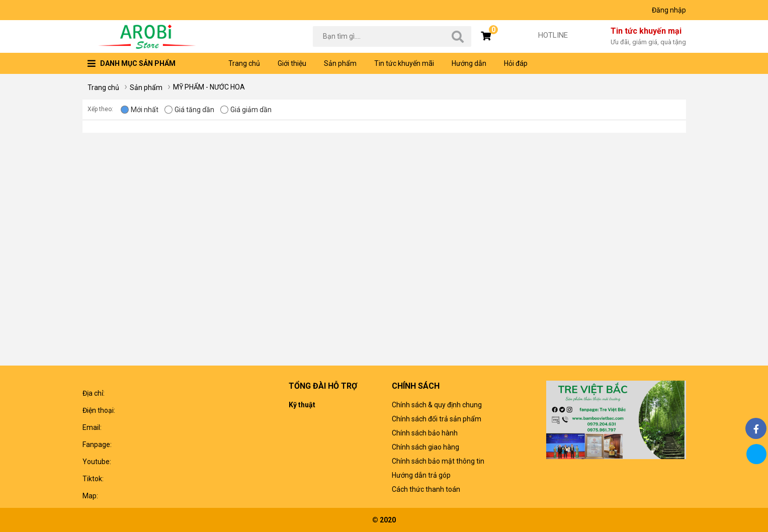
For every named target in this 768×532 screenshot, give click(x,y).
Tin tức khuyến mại (648, 37)
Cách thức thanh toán (426, 489)
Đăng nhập (669, 10)
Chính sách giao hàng (425, 447)
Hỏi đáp (516, 63)
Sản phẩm (340, 63)
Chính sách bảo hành (425, 433)
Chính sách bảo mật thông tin (438, 461)
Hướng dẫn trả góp (421, 475)
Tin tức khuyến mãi (404, 63)
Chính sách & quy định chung (437, 405)
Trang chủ (244, 63)
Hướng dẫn (469, 63)
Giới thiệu (292, 63)
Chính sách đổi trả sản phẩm (437, 419)
